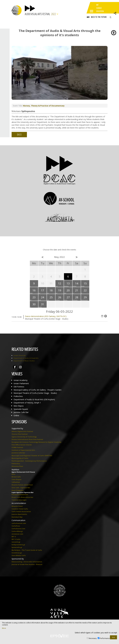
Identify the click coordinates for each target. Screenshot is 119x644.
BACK (19, 135)
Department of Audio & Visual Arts (26, 358)
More (4, 628)
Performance (105, 638)
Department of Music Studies (24, 361)
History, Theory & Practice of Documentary (44, 106)
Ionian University (20, 355)
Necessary (93, 638)
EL (111, 17)
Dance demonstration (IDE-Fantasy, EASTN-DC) (46, 316)
